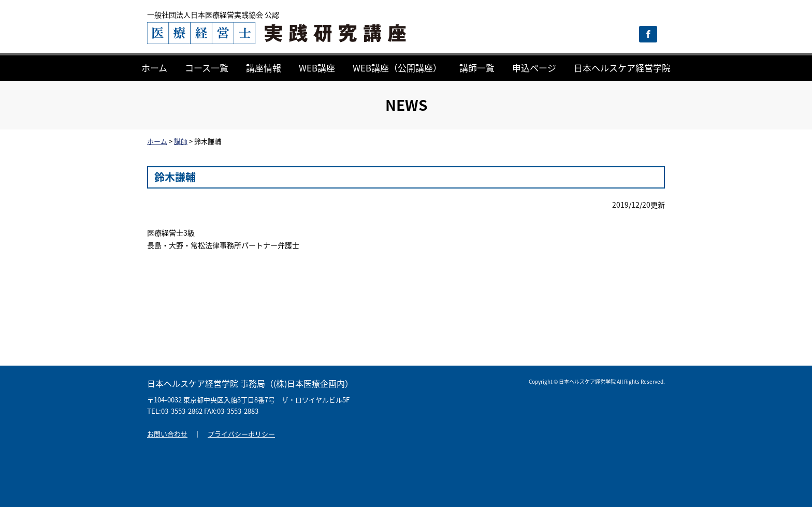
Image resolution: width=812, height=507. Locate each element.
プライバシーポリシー (241, 434)
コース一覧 (207, 68)
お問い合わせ (167, 434)
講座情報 (264, 68)
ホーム (154, 68)
